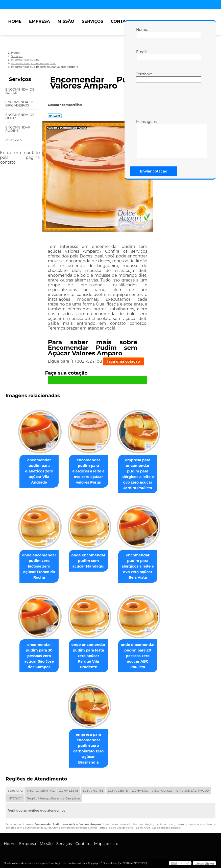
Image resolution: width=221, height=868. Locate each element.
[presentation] (168, 100)
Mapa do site (106, 840)
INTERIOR (15, 795)
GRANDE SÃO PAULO (192, 787)
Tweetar (55, 116)
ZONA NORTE (93, 787)
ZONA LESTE (69, 787)
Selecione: (15, 787)
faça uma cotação (124, 361)
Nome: (141, 33)
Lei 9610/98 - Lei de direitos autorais (158, 824)
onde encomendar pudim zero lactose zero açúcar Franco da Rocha (37, 565)
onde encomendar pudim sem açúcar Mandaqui (88, 562)
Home (15, 21)
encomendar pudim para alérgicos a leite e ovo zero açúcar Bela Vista (140, 567)
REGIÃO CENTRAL (41, 787)
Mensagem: (141, 139)
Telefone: (141, 77)
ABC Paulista (162, 787)
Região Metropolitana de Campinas (54, 795)
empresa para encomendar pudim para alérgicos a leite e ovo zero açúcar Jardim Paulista (140, 474)
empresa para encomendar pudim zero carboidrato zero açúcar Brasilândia (88, 748)
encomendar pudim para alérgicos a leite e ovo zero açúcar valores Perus (88, 472)
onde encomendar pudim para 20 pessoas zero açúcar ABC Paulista (140, 657)
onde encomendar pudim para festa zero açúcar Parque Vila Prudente (88, 655)
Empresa (40, 21)
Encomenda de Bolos (20, 91)
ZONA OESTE (118, 787)
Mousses (14, 140)
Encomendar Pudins (18, 129)
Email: (141, 55)
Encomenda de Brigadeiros (20, 104)
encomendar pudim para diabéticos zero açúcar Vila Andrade (37, 472)
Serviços (92, 21)
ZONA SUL (140, 787)
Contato (121, 21)
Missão (66, 21)
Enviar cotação (154, 171)
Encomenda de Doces (20, 116)
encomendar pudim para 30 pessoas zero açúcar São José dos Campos (37, 657)
